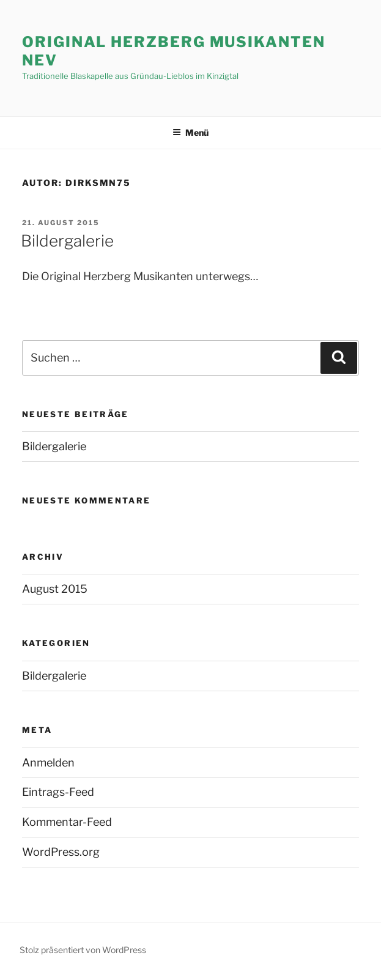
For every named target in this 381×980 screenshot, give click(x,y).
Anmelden (48, 763)
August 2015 (55, 589)
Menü (190, 132)
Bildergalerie (67, 241)
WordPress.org (61, 852)
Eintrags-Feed (58, 792)
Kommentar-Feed (67, 822)
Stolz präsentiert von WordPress (83, 950)
